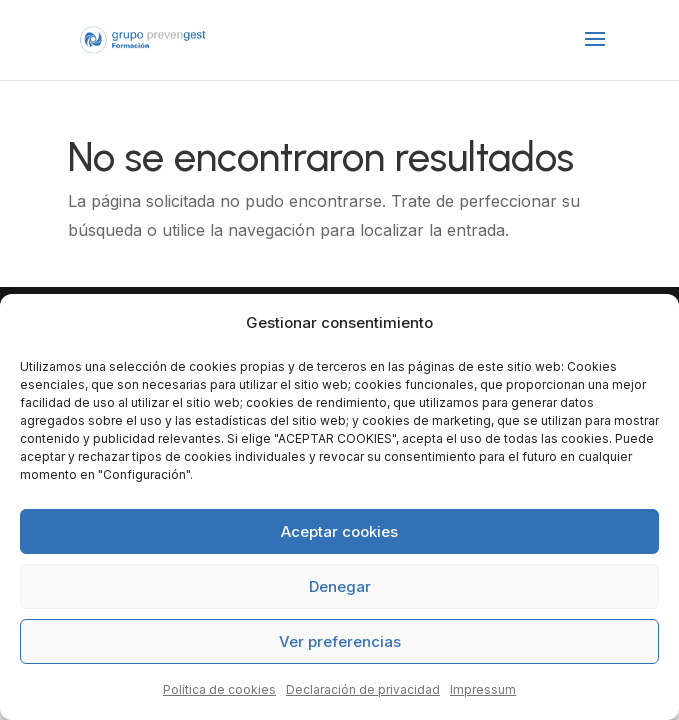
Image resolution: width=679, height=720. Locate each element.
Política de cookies (219, 689)
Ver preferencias (340, 641)
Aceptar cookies (339, 531)
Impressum (483, 689)
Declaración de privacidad (363, 689)
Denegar (340, 586)
